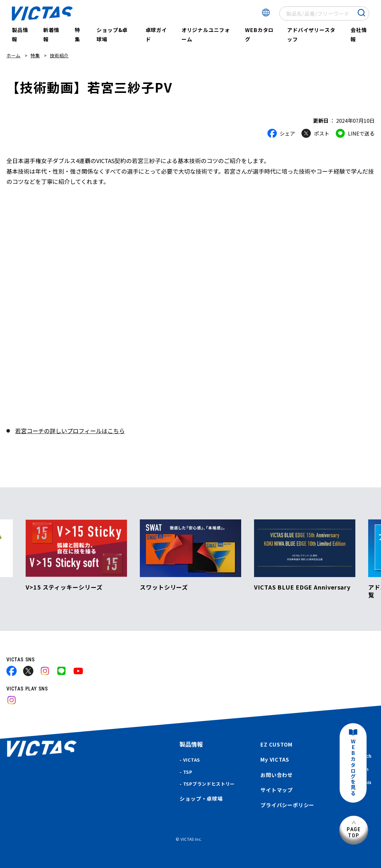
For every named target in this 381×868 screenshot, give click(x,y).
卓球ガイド (156, 34)
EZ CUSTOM (276, 744)
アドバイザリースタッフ (311, 34)
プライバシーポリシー (287, 805)
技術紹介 (59, 55)
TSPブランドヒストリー (209, 784)
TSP (188, 772)
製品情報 (20, 34)
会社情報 (359, 34)
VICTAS (192, 760)
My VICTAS (275, 759)
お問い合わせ (277, 775)
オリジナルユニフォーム (206, 34)
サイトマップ (277, 790)
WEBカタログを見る (353, 768)
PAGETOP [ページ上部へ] (354, 832)
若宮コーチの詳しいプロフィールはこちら (70, 431)
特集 (77, 34)
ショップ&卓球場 (112, 34)
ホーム (13, 55)
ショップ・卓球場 (201, 798)
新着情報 (51, 34)
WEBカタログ (259, 34)
